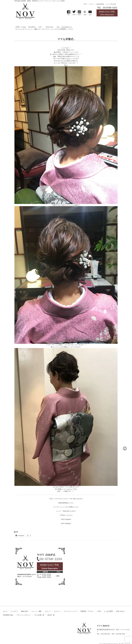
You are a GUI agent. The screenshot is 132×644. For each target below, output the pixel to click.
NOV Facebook (66, 516)
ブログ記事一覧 (39, 611)
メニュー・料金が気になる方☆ (66, 507)
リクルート (57, 607)
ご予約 (99, 607)
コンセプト (14, 607)
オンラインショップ (71, 607)
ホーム (5, 607)
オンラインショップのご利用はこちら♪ (66, 503)
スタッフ (48, 607)
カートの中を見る (111, 4)
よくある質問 (108, 607)
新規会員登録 (100, 4)
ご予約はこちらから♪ (66, 511)
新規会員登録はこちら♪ (66, 499)
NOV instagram (66, 520)
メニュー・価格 (37, 607)
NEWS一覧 (51, 611)
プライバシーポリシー (24, 611)
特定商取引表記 (8, 611)
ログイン (92, 4)
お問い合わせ (120, 607)
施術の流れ (25, 607)
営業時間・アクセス (87, 607)
